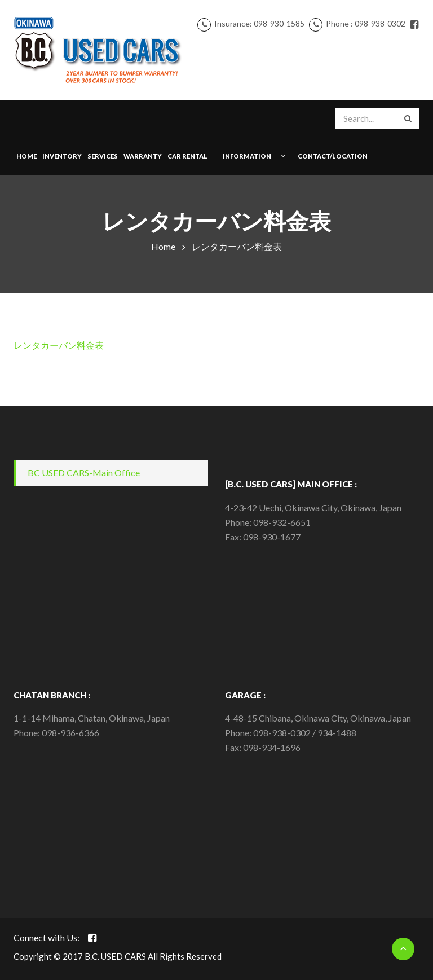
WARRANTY (143, 156)
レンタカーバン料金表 (59, 345)
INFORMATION (247, 156)
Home (26, 156)
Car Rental (187, 156)
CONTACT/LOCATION (333, 156)
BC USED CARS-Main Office (84, 473)
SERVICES (103, 156)
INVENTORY (62, 156)
